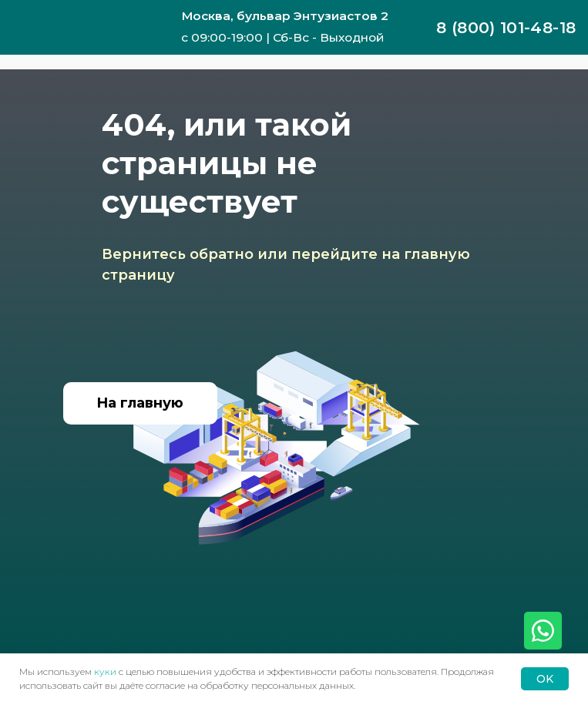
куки (105, 671)
